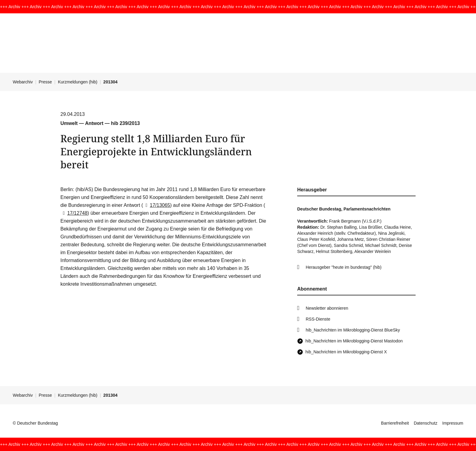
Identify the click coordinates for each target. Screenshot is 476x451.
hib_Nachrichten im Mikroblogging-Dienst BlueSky (353, 330)
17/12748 (74, 213)
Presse (46, 82)
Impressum (453, 423)
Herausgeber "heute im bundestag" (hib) (344, 267)
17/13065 (156, 205)
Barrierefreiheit (395, 423)
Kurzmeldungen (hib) (78, 82)
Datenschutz (426, 423)
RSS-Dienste (318, 319)
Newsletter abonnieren (327, 308)
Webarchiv (23, 82)
